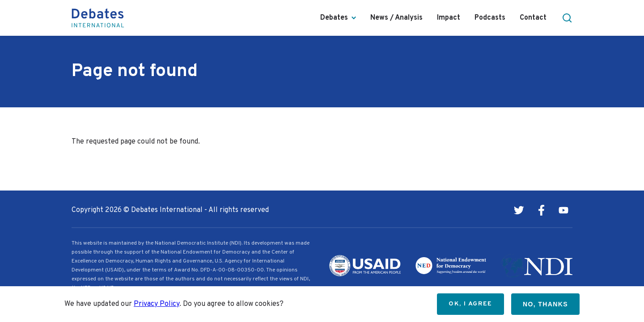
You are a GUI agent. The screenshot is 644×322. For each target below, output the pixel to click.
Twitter (519, 210)
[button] (567, 18)
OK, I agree (470, 304)
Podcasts (490, 18)
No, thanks (545, 304)
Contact (533, 18)
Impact (449, 18)
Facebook (541, 210)
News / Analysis (396, 18)
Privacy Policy (157, 304)
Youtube (563, 210)
